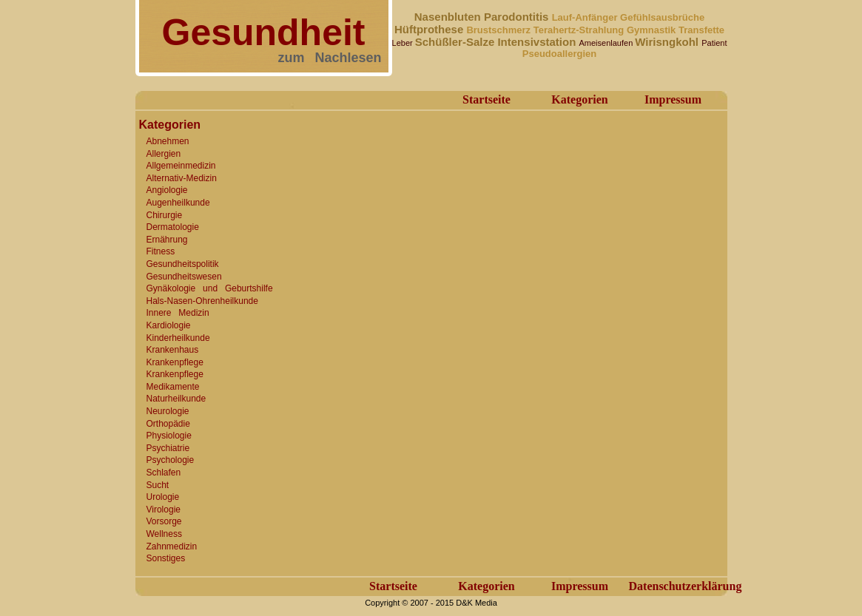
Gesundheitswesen (184, 277)
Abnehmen (168, 141)
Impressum (673, 99)
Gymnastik (653, 30)
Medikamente (173, 387)
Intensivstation (538, 42)
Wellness (164, 534)
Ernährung (167, 240)
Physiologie (169, 436)
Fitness (161, 251)
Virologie (164, 510)
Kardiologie (169, 325)
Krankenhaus (173, 350)
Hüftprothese (431, 29)
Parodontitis (518, 17)
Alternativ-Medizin (182, 178)
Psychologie (171, 460)
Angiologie (167, 190)
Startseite (486, 99)
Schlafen (164, 473)
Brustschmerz (499, 30)
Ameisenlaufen (607, 43)
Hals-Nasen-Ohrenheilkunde (202, 301)
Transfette (701, 30)
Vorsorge (164, 521)
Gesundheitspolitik (183, 264)
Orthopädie (168, 424)
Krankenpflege (175, 362)
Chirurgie (165, 215)
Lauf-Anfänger (586, 17)
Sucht (158, 485)
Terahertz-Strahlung (580, 30)
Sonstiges (166, 558)
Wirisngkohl (668, 42)
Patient (714, 43)
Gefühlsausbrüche (662, 17)
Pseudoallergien (559, 54)
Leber (404, 43)
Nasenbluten (449, 17)
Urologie (163, 497)
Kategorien (579, 99)
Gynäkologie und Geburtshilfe (210, 288)
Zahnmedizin (172, 546)
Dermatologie (173, 227)
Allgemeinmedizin (181, 166)
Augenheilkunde (178, 203)
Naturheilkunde (176, 399)
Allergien (164, 154)
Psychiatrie (168, 448)
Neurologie (168, 411)
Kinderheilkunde (178, 338)
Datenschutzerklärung (686, 586)
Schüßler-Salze (457, 42)
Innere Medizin (178, 313)
